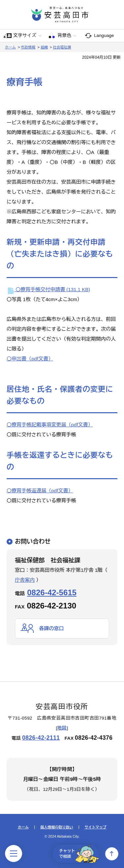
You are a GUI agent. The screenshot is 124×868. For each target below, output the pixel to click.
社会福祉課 (62, 47)
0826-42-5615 (52, 592)
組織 (44, 47)
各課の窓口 (51, 628)
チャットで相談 (79, 854)
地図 (62, 728)
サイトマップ (96, 827)
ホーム (10, 47)
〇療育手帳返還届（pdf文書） (40, 491)
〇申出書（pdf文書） (30, 359)
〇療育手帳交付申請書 (48, 289)
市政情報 (28, 47)
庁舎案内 (25, 580)
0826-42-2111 (41, 738)
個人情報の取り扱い (57, 827)
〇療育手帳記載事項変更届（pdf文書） (50, 425)
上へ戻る (112, 854)
